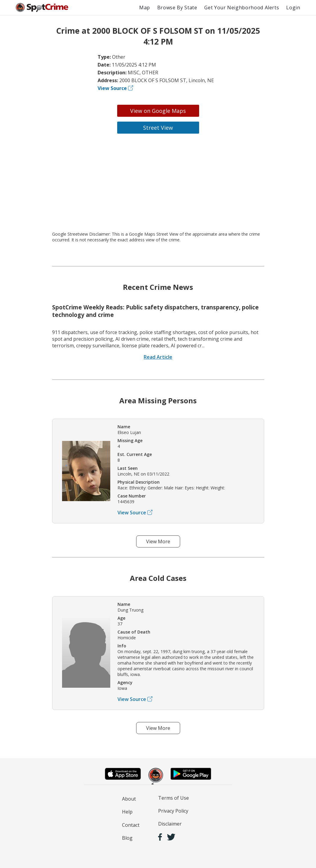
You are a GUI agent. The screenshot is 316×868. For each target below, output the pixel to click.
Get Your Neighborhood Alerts (242, 8)
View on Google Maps (158, 111)
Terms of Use (174, 798)
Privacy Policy (173, 811)
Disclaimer (170, 824)
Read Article (158, 357)
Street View (158, 128)
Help (127, 812)
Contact (131, 825)
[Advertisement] (158, 182)
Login (293, 8)
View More (158, 541)
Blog (127, 838)
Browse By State (177, 8)
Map (145, 8)
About (129, 799)
